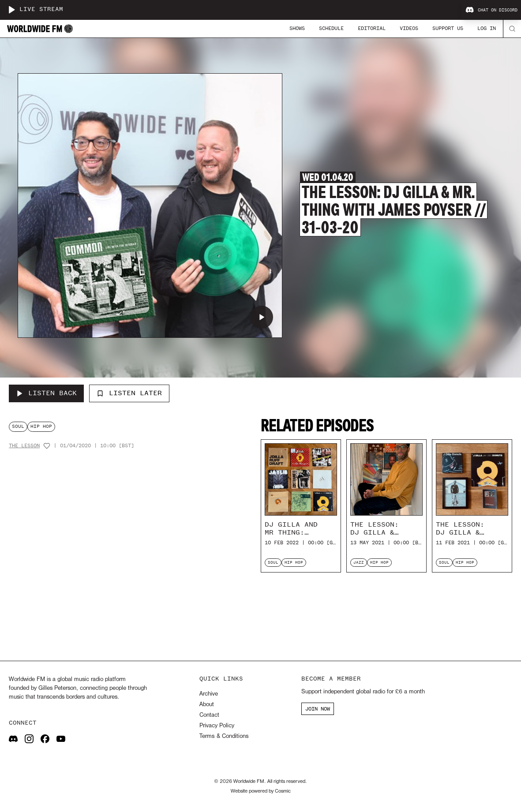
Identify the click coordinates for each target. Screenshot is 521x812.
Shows (297, 28)
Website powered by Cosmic (261, 791)
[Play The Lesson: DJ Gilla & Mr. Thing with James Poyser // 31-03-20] (262, 317)
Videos (409, 28)
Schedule (331, 28)
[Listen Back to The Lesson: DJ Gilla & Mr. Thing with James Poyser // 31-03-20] (46, 393)
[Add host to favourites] (47, 446)
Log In (487, 28)
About (207, 705)
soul (18, 426)
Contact (209, 715)
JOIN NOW (318, 709)
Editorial (372, 28)
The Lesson (24, 446)
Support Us (448, 28)
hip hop (41, 426)
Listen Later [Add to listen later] (129, 393)
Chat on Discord (491, 10)
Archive (209, 694)
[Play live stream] (11, 10)
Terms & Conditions (224, 736)
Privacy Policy (217, 726)
